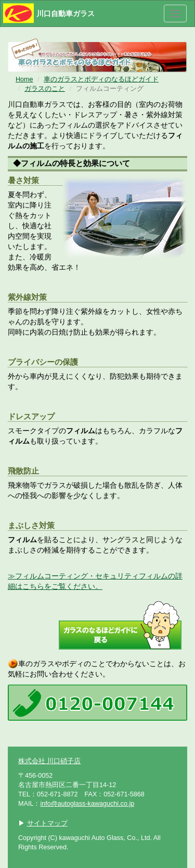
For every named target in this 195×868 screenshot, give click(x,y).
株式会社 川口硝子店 (50, 761)
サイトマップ (47, 823)
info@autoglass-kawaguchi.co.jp (87, 804)
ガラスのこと (45, 89)
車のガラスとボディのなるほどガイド (101, 79)
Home (24, 79)
